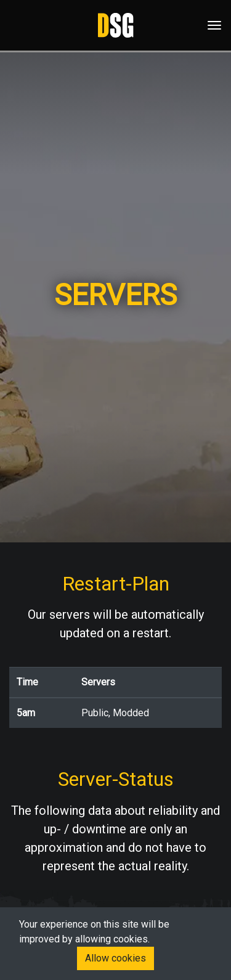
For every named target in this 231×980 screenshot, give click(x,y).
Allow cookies (115, 958)
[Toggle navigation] (211, 25)
